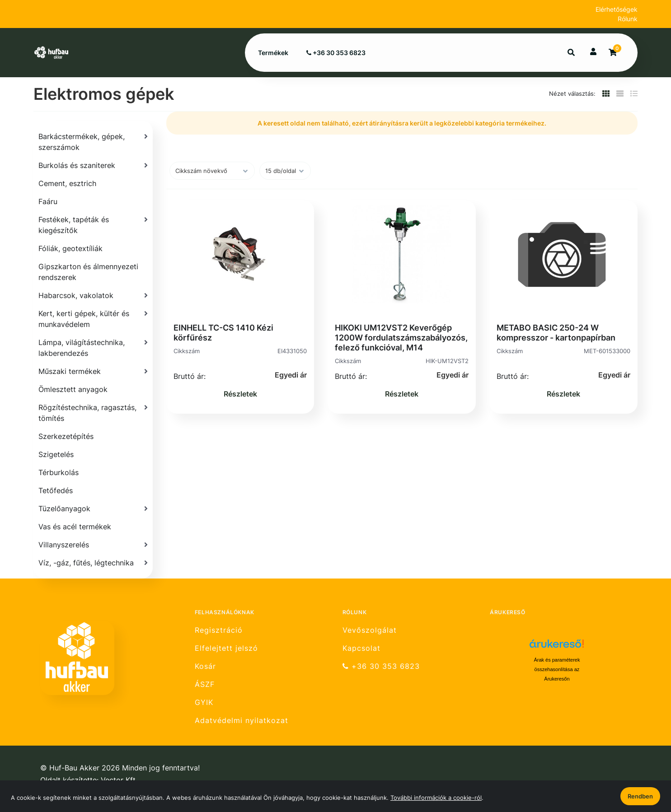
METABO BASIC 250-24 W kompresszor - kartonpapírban (556, 333)
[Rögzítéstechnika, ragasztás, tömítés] (93, 413)
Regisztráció (219, 630)
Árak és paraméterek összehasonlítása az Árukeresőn (557, 669)
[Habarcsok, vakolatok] (93, 295)
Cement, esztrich (67, 183)
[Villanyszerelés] (93, 545)
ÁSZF (205, 684)
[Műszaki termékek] (93, 371)
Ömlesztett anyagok (73, 389)
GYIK (204, 702)
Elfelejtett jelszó (226, 648)
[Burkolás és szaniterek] (93, 165)
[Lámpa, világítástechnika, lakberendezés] (93, 348)
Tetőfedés (56, 490)
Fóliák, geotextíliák (70, 248)
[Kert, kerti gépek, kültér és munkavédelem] (93, 319)
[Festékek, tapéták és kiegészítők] (93, 225)
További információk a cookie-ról (436, 798)
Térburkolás (59, 472)
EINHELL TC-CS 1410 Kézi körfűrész (223, 333)
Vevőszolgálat (370, 630)
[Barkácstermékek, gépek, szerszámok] (93, 142)
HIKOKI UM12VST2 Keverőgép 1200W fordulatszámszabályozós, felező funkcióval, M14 (401, 338)
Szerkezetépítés (66, 436)
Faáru (48, 201)
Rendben (640, 796)
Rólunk (628, 19)
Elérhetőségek (617, 9)
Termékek (273, 53)
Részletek (240, 394)
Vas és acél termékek (75, 527)
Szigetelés (56, 454)
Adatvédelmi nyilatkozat (242, 721)
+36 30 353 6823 (336, 53)
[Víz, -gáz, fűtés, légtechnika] (93, 563)
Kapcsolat (361, 648)
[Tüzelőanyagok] (93, 509)
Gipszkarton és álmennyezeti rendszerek (88, 272)
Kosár (205, 666)
